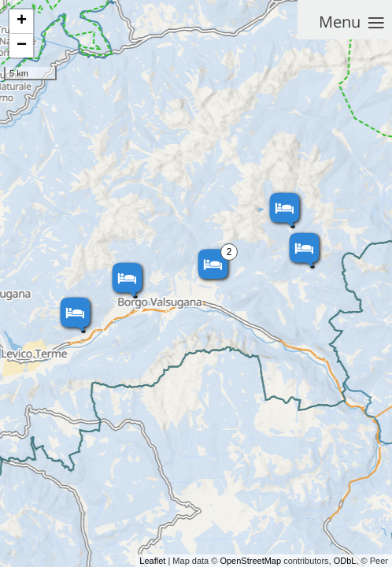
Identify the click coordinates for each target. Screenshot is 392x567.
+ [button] (22, 21)
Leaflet (152, 561)
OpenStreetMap (250, 561)
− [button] (22, 46)
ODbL (345, 561)
